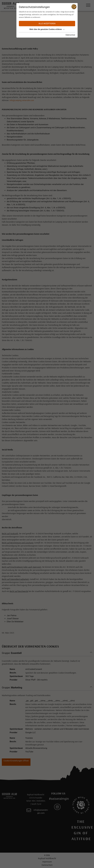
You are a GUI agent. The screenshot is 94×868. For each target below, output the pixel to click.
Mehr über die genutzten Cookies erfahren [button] (47, 29)
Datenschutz (70, 35)
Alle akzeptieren (47, 24)
